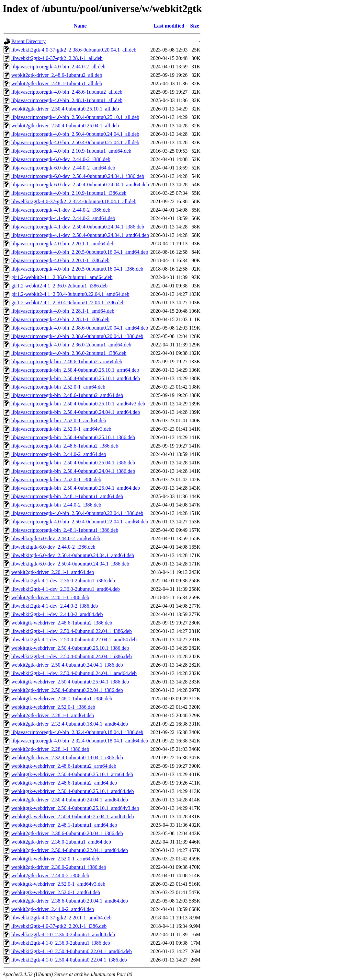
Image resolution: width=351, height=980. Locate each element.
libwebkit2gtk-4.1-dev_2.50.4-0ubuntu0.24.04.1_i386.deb (72, 656)
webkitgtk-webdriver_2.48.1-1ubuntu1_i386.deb (62, 699)
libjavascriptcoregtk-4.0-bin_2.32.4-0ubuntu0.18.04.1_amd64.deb (80, 741)
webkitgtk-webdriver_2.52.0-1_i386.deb (53, 707)
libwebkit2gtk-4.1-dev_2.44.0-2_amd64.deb (57, 614)
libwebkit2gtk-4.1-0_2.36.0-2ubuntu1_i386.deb (61, 943)
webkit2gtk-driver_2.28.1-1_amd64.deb (53, 715)
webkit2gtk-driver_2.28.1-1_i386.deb (50, 749)
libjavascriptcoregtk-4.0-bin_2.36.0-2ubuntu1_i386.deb (69, 353)
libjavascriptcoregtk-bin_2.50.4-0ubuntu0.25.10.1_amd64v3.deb (78, 404)
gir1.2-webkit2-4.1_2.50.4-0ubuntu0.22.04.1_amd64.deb (70, 294)
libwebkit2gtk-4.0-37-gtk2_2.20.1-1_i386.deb (59, 926)
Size (195, 26)
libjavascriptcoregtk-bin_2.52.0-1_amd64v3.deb (61, 429)
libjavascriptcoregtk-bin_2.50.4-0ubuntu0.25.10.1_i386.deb (73, 437)
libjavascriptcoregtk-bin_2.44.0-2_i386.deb (56, 505)
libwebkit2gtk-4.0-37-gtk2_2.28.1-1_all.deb (57, 58)
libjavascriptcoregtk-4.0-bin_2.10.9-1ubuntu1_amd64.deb (71, 151)
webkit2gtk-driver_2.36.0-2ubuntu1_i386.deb (59, 867)
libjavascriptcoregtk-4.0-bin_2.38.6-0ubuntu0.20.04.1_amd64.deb (80, 328)
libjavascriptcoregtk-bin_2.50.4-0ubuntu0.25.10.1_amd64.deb (76, 378)
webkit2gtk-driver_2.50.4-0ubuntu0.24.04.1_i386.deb (67, 665)
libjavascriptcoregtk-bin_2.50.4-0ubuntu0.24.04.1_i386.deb (73, 471)
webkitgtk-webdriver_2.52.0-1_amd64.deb (56, 892)
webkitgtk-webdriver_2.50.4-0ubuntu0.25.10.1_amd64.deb (73, 791)
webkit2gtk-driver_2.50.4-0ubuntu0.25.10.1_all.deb (65, 109)
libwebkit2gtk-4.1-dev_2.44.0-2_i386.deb (55, 606)
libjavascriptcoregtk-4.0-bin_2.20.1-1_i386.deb (60, 260)
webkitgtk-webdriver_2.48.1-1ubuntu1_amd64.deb (64, 825)
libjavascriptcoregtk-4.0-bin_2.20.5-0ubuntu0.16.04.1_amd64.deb (80, 252)
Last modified (169, 26)
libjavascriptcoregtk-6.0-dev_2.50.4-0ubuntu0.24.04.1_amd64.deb (80, 185)
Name (80, 26)
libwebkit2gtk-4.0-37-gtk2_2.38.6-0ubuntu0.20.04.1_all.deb (74, 50)
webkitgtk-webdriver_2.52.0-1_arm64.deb (55, 859)
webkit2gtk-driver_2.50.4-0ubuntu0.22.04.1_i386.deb (67, 690)
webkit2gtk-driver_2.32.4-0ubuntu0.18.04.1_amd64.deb (70, 724)
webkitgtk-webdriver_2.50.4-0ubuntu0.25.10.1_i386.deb (70, 648)
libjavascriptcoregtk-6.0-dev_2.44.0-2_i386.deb (61, 159)
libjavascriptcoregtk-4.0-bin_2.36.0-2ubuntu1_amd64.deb (71, 345)
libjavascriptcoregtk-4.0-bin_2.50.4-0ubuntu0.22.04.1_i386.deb (77, 513)
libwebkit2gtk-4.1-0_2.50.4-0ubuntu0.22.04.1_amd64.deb (72, 951)
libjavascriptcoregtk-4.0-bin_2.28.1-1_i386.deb (60, 319)
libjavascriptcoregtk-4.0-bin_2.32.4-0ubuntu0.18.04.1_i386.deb (77, 732)
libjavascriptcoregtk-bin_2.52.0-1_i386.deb (56, 479)
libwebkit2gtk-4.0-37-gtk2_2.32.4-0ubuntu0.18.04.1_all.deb (74, 201)
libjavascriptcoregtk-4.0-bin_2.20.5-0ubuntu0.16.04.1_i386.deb (77, 269)
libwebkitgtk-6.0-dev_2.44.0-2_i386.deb (53, 547)
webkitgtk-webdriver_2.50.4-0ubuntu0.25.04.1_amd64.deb (73, 817)
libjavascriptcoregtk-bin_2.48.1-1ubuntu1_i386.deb (65, 530)
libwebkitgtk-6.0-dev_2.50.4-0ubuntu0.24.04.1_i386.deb (70, 564)
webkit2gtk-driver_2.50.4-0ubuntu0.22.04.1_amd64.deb (70, 850)
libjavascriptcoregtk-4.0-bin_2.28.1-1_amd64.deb (63, 311)
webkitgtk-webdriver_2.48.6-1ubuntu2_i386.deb (62, 623)
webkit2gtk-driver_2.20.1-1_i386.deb (50, 597)
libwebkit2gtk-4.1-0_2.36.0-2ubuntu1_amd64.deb (63, 934)
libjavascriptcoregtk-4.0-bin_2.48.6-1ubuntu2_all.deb (67, 92)
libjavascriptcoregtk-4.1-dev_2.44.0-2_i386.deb (61, 210)
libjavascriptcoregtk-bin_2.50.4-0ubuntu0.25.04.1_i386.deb (73, 463)
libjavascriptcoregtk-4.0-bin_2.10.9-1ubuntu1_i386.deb (69, 193)
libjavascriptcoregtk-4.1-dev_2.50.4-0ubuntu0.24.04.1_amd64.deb (80, 235)
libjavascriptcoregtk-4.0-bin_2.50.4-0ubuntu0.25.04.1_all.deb (75, 142)
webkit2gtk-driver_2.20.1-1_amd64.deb (53, 572)
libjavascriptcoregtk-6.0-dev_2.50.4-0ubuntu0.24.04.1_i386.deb (78, 176)
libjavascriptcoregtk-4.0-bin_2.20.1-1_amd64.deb (63, 244)
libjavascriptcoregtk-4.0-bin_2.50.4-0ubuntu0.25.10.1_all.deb (75, 117)
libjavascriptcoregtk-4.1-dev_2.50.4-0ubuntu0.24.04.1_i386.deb (78, 227)
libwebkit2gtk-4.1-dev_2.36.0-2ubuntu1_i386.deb (63, 581)
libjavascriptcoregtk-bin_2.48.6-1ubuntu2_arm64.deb (67, 362)
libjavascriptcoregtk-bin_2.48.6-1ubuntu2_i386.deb (65, 446)
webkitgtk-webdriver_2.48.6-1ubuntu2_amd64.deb (64, 783)
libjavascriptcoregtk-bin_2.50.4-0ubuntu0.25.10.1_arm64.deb (75, 370)
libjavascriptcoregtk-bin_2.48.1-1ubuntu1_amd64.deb (67, 496)
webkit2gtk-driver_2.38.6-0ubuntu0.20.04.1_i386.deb (67, 833)
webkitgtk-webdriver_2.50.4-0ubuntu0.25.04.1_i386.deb (70, 682)
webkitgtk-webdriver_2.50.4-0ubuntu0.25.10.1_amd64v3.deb (75, 808)
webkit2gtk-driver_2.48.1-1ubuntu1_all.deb (57, 83)
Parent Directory (28, 41)
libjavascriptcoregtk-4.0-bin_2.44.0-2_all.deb (58, 67)
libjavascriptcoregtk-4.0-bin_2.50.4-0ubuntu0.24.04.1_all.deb (75, 134)
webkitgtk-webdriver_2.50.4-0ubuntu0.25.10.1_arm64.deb (72, 774)
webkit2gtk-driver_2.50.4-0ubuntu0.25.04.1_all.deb (65, 126)
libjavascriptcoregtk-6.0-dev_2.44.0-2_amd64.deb (63, 168)
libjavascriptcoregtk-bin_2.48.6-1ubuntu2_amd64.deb (67, 395)
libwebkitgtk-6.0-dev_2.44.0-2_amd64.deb (56, 538)
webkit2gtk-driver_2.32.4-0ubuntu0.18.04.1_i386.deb (67, 758)
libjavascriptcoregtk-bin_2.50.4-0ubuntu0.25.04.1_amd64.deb (76, 488)
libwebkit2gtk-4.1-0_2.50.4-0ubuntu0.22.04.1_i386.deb (69, 960)
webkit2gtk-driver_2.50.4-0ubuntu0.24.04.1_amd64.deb (70, 800)
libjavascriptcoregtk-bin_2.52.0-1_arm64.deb (58, 387)
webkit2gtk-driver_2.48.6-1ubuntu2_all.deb (57, 75)
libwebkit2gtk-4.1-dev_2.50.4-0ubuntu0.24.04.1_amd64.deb (74, 673)
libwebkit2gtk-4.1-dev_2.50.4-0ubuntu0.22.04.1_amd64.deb (74, 640)
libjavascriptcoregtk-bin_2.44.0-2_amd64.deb (59, 454)
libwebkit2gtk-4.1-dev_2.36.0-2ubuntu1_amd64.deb (66, 589)
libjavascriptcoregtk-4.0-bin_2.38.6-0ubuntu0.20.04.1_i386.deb (77, 336)
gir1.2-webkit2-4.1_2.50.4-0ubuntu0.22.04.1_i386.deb (68, 303)
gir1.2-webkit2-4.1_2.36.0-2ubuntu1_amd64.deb (62, 277)
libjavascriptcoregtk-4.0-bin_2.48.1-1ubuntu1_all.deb (67, 100)
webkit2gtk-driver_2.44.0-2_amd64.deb (53, 909)
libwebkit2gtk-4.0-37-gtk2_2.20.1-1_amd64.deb (61, 918)
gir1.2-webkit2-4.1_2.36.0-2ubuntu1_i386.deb (59, 286)
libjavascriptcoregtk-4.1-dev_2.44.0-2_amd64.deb (63, 218)
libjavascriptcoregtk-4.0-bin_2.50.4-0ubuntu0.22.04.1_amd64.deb (80, 522)
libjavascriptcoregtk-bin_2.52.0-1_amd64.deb (59, 420)
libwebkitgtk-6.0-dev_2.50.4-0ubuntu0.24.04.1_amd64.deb (73, 555)
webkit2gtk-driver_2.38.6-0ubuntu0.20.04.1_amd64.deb (70, 901)
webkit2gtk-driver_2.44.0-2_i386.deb (50, 875)
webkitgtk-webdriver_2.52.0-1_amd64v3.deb (58, 884)
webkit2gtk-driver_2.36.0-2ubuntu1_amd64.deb (61, 842)
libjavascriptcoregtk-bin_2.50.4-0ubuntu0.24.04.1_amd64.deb (76, 412)
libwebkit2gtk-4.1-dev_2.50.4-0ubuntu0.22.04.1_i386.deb (72, 631)
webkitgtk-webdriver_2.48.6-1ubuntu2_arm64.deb (64, 766)
